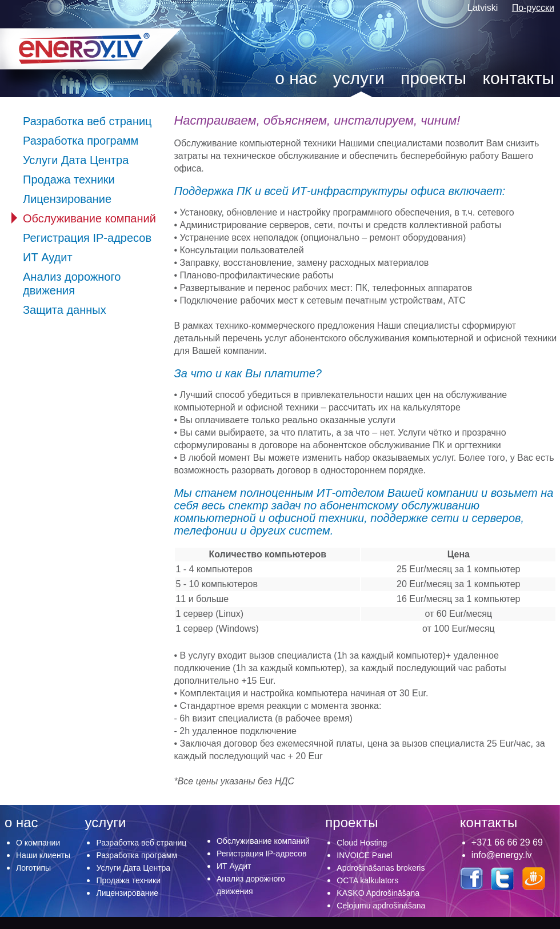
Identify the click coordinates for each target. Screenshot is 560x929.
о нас (296, 78)
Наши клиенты (43, 855)
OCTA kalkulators (367, 880)
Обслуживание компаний (89, 218)
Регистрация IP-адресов (87, 238)
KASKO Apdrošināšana (378, 893)
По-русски (533, 8)
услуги (359, 78)
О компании (38, 843)
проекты (433, 78)
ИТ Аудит (48, 257)
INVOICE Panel (364, 855)
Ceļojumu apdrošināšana (381, 906)
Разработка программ (81, 141)
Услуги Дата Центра (76, 160)
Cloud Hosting (362, 843)
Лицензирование (67, 199)
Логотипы (33, 868)
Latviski (484, 8)
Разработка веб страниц (87, 121)
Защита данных (65, 310)
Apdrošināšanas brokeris (381, 868)
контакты (518, 78)
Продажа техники (69, 180)
